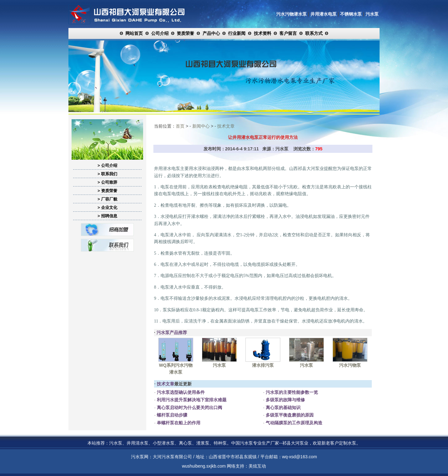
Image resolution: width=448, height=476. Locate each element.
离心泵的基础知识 (282, 408)
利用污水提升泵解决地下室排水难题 (191, 400)
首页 (180, 126)
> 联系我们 (107, 174)
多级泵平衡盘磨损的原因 (289, 415)
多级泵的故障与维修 (285, 400)
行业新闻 (237, 33)
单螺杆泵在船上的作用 (178, 423)
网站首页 (134, 33)
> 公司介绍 (107, 165)
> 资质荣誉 (107, 191)
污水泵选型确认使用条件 (180, 392)
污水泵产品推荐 (172, 332)
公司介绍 (160, 33)
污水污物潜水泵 (292, 14)
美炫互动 (257, 466)
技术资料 (263, 33)
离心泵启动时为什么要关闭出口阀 (189, 408)
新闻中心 (201, 126)
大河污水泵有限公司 (172, 457)
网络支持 (236, 466)
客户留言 (288, 33)
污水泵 (372, 14)
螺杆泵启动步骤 (171, 415)
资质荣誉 (185, 33)
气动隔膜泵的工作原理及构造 (293, 423)
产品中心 (211, 33)
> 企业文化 (107, 207)
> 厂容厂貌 (107, 199)
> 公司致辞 (107, 182)
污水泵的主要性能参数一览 (291, 392)
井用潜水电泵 (324, 14)
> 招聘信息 (107, 216)
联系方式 (314, 33)
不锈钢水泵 (351, 14)
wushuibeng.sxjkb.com (204, 466)
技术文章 (226, 126)
